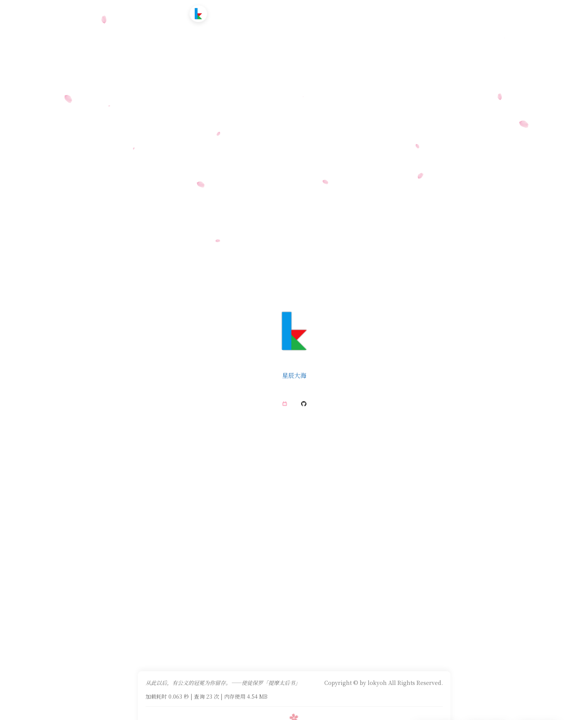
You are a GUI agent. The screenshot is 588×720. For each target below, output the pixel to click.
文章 (249, 13)
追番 (270, 13)
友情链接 (324, 13)
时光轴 (294, 13)
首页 (228, 13)
